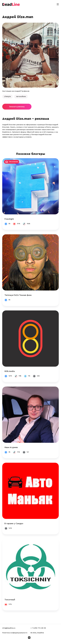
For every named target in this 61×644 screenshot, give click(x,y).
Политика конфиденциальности (15, 633)
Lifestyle (7, 97)
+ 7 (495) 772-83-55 (38, 628)
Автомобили (21, 97)
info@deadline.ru (9, 628)
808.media (10, 371)
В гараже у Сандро (14, 523)
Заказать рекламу (17, 107)
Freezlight (9, 219)
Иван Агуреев (11, 447)
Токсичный (10, 600)
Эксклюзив (13, 162)
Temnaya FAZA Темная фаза (18, 295)
